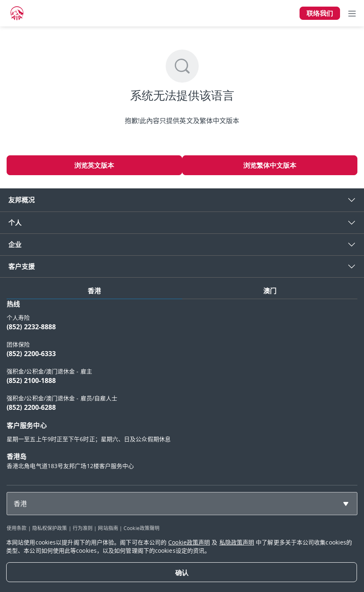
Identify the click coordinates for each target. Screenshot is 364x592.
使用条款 (17, 528)
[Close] (182, 572)
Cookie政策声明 (189, 542)
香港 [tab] (94, 291)
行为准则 (83, 528)
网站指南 (108, 528)
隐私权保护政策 (50, 528)
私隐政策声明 (237, 542)
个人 (15, 223)
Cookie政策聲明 (142, 528)
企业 (15, 245)
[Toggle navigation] (352, 13)
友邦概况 (21, 200)
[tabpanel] (182, 389)
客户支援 (21, 266)
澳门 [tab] (270, 291)
